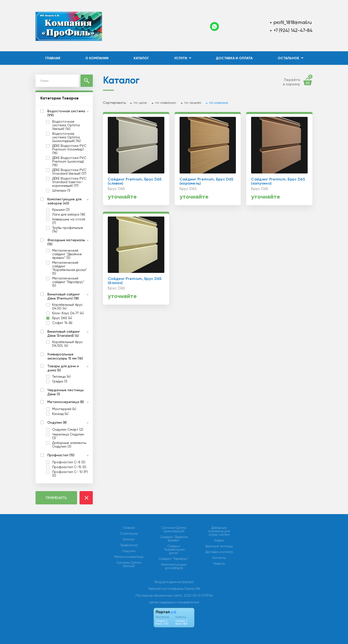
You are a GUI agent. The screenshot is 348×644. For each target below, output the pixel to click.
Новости (219, 564)
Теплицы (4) (61, 377)
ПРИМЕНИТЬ (56, 498)
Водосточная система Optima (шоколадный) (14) (66, 137)
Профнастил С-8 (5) (69, 462)
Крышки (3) (61, 210)
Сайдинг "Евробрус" (174, 559)
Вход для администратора (174, 582)
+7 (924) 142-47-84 (293, 30)
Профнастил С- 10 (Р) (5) (70, 474)
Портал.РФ (192, 589)
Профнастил (129, 545)
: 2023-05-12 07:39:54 (198, 595)
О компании (97, 58)
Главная (53, 58)
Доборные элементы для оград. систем (219, 531)
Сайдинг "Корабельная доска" (174, 550)
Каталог (141, 58)
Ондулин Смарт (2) (68, 430)
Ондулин (129, 551)
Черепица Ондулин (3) (68, 436)
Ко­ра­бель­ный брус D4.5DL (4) (67, 344)
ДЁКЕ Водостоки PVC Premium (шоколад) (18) (69, 161)
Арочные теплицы (219, 546)
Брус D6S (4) (62, 318)
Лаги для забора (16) (69, 214)
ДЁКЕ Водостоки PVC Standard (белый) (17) (69, 172)
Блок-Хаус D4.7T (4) (68, 313)
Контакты (219, 558)
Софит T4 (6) (62, 323)
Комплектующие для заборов (174, 566)
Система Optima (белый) (129, 564)
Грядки (219, 540)
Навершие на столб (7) (69, 221)
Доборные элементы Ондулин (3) (69, 445)
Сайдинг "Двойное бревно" (174, 539)
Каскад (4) (60, 414)
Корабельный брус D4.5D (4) (67, 307)
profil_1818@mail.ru (293, 22)
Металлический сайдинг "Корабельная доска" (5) (69, 268)
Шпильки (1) (61, 191)
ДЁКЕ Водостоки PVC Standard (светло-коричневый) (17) (69, 182)
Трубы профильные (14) (68, 230)
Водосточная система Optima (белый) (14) (66, 125)
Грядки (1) (60, 381)
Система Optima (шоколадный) (174, 530)
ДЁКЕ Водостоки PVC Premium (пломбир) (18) (69, 149)
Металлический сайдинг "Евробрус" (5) (68, 282)
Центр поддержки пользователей (174, 602)
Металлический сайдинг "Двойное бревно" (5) (67, 254)
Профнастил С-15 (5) (69, 467)
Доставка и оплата (234, 58)
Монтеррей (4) (64, 409)
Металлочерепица (129, 557)
